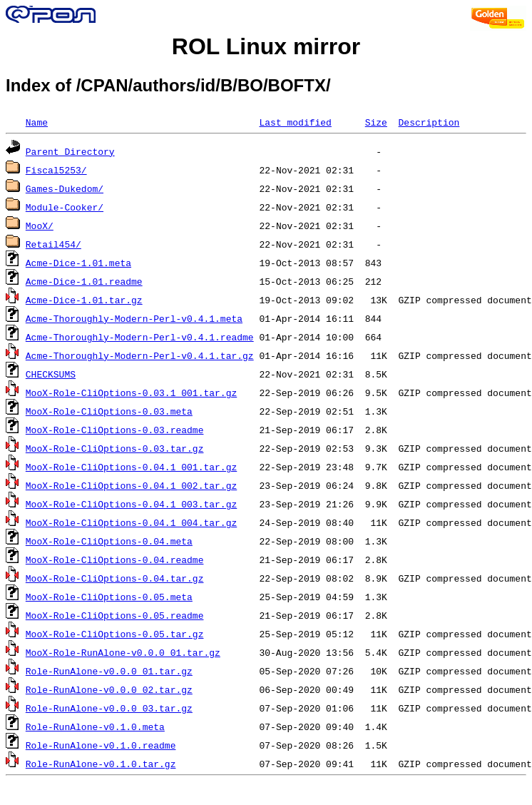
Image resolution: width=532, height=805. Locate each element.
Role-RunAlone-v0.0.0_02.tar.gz (109, 689)
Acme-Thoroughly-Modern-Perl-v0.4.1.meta (134, 318)
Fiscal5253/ (56, 170)
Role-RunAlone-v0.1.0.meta (95, 726)
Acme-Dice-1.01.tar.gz (84, 300)
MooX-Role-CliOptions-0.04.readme (115, 560)
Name (37, 122)
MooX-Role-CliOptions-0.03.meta (109, 411)
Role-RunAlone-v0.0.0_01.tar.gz (109, 671)
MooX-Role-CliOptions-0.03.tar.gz (115, 448)
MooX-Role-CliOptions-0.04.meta (109, 541)
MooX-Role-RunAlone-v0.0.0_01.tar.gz (123, 652)
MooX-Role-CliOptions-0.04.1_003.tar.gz (131, 504)
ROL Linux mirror (266, 46)
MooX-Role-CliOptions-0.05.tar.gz (115, 634)
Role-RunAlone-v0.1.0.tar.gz (101, 764)
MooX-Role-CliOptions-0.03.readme (115, 430)
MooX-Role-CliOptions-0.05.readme (115, 615)
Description (429, 122)
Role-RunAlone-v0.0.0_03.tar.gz (109, 708)
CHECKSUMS (51, 374)
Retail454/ (53, 244)
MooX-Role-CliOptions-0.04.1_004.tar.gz (131, 522)
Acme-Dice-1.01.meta (78, 263)
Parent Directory (70, 151)
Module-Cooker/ (65, 207)
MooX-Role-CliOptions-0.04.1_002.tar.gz (131, 485)
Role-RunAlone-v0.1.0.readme (101, 745)
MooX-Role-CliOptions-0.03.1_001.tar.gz (131, 393)
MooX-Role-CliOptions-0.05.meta (109, 597)
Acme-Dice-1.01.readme (84, 281)
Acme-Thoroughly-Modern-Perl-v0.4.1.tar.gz (140, 355)
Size (376, 122)
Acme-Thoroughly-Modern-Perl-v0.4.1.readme (140, 337)
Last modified (295, 122)
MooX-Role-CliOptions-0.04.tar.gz (115, 578)
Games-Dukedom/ (65, 188)
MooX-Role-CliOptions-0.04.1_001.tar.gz (131, 467)
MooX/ (40, 226)
